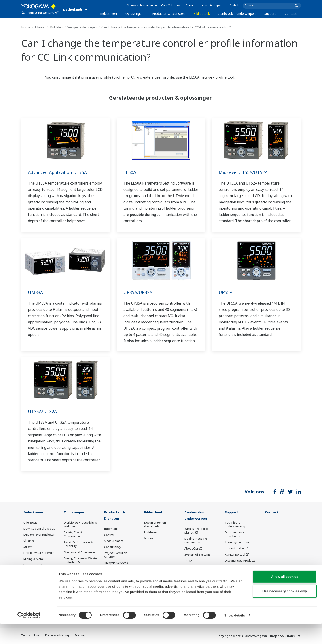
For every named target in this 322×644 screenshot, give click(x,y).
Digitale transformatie (199, 567)
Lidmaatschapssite (213, 5)
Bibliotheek (202, 14)
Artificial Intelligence (198, 573)
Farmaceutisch (33, 565)
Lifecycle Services (116, 563)
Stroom (28, 547)
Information (112, 529)
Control (109, 535)
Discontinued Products (240, 561)
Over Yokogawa (171, 5)
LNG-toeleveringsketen (39, 535)
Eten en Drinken (34, 571)
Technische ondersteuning (235, 525)
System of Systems (197, 555)
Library (40, 27)
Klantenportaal (235, 555)
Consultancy (112, 547)
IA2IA (188, 561)
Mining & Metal (34, 559)
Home (26, 27)
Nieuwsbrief (233, 567)
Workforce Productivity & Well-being (80, 525)
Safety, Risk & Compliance (73, 534)
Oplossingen (134, 14)
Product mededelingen (120, 575)
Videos (149, 539)
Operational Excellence (79, 552)
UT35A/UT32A (43, 411)
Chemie (29, 541)
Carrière (191, 5)
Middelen (56, 27)
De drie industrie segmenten (196, 541)
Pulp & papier (33, 577)
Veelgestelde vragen (82, 27)
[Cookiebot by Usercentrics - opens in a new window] (29, 635)
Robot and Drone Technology (196, 581)
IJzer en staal (32, 583)
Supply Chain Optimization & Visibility (79, 574)
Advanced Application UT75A (59, 172)
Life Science (112, 569)
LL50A (130, 172)
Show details (235, 635)
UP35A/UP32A (138, 292)
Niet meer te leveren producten (118, 583)
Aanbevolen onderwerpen (237, 14)
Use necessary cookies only (285, 611)
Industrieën (108, 14)
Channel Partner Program (236, 575)
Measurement (114, 541)
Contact (291, 14)
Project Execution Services (116, 555)
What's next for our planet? (198, 531)
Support (270, 14)
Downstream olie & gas (39, 529)
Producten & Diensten (168, 14)
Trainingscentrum (237, 542)
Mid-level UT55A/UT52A (244, 172)
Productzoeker (235, 548)
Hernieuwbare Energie (39, 553)
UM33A (36, 292)
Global (234, 5)
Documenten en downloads (155, 525)
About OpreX (193, 549)
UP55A (226, 292)
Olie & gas (30, 523)
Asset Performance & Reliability (78, 544)
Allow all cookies (285, 596)
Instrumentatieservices (241, 583)
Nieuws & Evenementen (142, 5)
